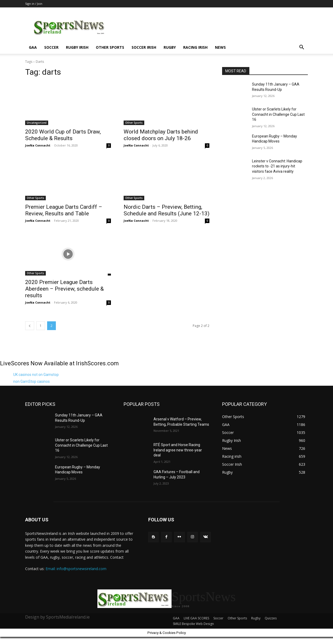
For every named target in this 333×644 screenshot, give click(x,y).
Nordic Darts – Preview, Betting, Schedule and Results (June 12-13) (166, 210)
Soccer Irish (144, 47)
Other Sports (110, 47)
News (220, 47)
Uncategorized (37, 123)
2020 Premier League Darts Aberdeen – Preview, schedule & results (64, 289)
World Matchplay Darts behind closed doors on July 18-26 (161, 135)
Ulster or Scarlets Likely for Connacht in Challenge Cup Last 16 (278, 114)
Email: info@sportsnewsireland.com (76, 569)
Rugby (170, 47)
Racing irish (195, 47)
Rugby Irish (77, 47)
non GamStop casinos (31, 381)
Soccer (51, 47)
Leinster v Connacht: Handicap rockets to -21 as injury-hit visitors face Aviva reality (277, 166)
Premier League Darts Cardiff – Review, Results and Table (64, 210)
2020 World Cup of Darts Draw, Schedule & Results (63, 135)
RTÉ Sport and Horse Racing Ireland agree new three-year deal (178, 450)
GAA (33, 47)
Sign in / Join (34, 4)
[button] (301, 48)
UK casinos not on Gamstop (36, 375)
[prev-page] (30, 326)
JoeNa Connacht (38, 145)
